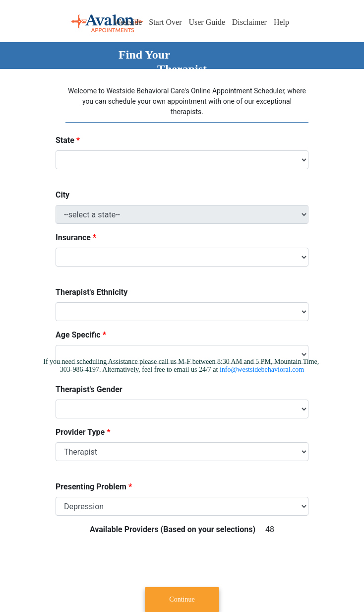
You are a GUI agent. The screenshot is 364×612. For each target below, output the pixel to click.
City (62, 195)
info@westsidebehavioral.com (262, 370)
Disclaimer (249, 22)
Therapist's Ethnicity (91, 292)
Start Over (165, 22)
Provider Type (80, 432)
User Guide (207, 22)
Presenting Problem (91, 487)
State (65, 140)
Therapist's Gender (89, 389)
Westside (128, 22)
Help (281, 22)
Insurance (73, 238)
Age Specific (78, 335)
